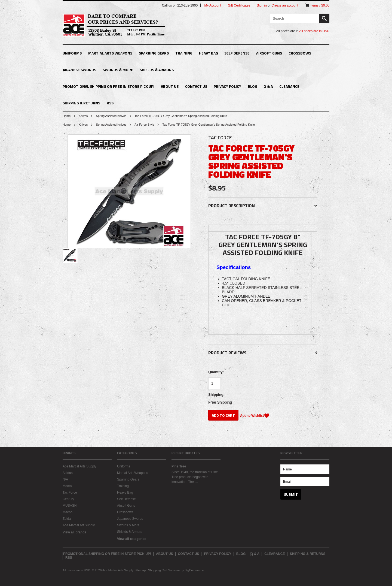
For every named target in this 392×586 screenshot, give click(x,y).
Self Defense (237, 53)
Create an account (285, 5)
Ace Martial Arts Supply (79, 466)
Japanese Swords (79, 70)
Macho (68, 512)
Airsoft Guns (269, 53)
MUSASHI (70, 506)
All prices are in (314, 31)
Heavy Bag (209, 53)
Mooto (67, 486)
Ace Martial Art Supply (79, 525)
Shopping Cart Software (164, 570)
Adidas (68, 473)
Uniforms (72, 53)
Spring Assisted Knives (111, 116)
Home (67, 116)
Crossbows (300, 53)
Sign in (262, 5)
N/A (65, 479)
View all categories (132, 539)
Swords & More (118, 70)
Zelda (67, 519)
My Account (213, 5)
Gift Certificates (239, 5)
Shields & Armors (157, 70)
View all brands (74, 532)
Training (184, 53)
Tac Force (70, 493)
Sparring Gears (154, 53)
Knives (83, 116)
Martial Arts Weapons (110, 53)
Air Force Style (144, 125)
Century (68, 499)
